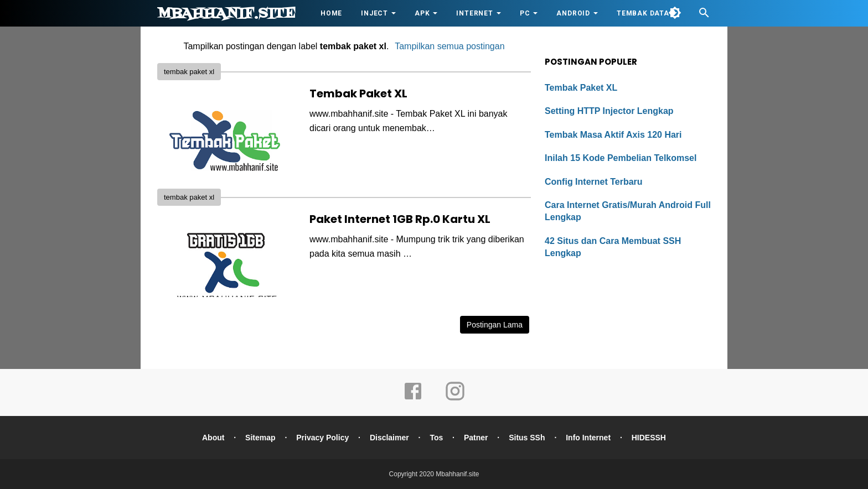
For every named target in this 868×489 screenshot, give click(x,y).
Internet (474, 13)
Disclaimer (389, 438)
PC (525, 13)
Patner (476, 438)
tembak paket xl (189, 72)
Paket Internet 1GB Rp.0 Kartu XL (400, 219)
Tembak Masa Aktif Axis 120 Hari (613, 135)
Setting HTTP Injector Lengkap (609, 111)
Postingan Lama (495, 325)
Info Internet (588, 438)
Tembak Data (643, 13)
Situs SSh (527, 438)
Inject (374, 13)
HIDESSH (649, 438)
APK (422, 13)
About (213, 438)
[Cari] (704, 16)
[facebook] (413, 399)
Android (573, 13)
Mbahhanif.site (226, 14)
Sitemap (260, 438)
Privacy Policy (322, 438)
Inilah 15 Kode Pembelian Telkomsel (621, 158)
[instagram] (455, 399)
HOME (331, 13)
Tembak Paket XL (358, 93)
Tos (436, 438)
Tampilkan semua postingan (449, 46)
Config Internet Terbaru (594, 182)
